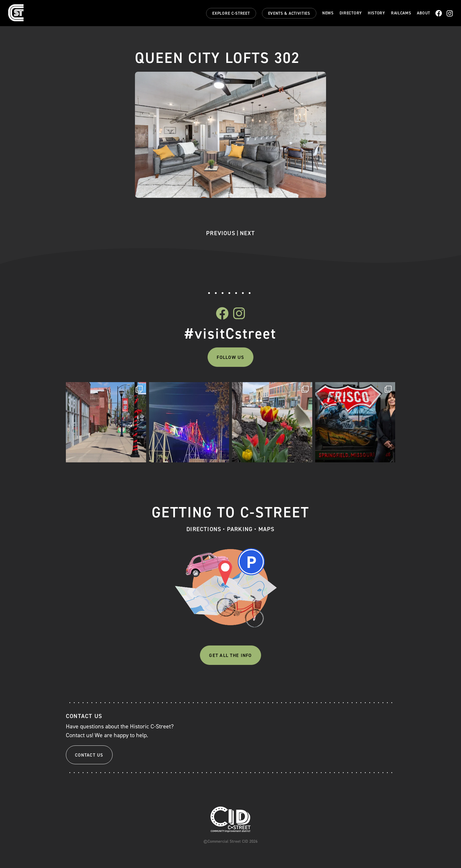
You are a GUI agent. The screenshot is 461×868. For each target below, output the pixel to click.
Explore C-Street (231, 13)
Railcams (401, 13)
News (328, 13)
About (424, 13)
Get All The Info (230, 655)
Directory (351, 13)
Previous (221, 233)
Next (247, 233)
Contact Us (89, 755)
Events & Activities (289, 13)
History (376, 13)
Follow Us (230, 357)
